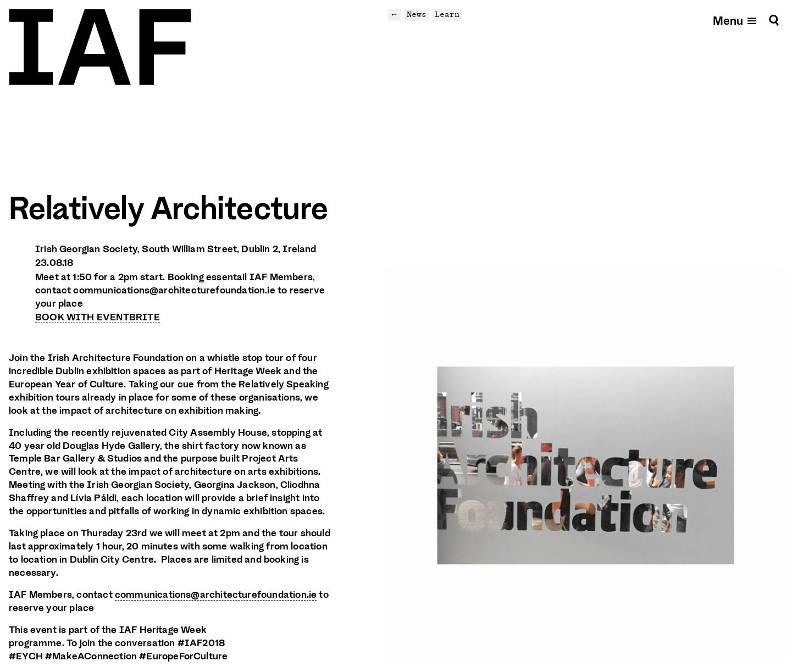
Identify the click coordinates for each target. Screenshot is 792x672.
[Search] (774, 20)
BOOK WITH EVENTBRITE (98, 317)
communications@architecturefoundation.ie (216, 595)
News (417, 14)
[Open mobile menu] (735, 20)
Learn (447, 14)
